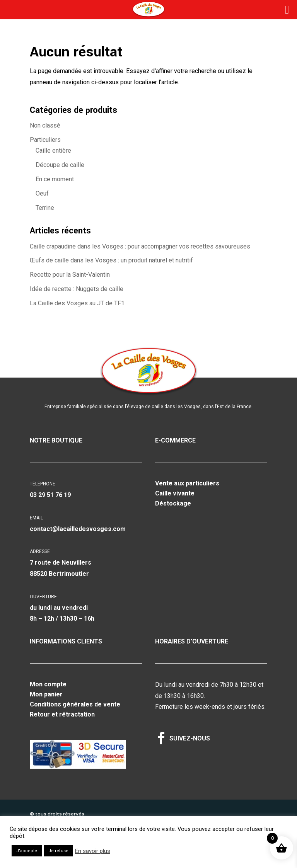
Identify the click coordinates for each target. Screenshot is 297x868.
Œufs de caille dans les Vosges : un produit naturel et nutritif (111, 260)
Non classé (45, 125)
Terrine (45, 208)
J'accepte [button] (27, 851)
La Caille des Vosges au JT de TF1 (77, 303)
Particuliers (45, 140)
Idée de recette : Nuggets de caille (77, 289)
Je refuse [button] (58, 851)
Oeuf (42, 193)
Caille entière (53, 151)
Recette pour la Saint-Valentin (70, 275)
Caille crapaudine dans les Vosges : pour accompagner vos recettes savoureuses (140, 246)
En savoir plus (93, 851)
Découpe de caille (60, 165)
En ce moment (55, 179)
